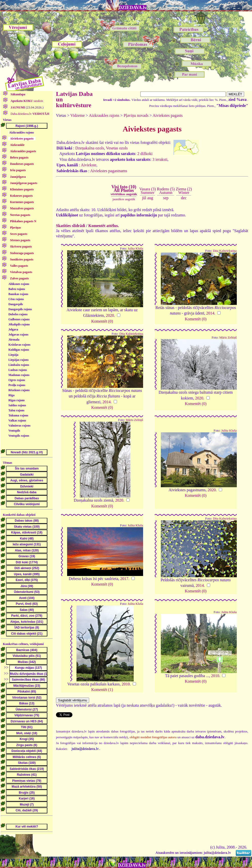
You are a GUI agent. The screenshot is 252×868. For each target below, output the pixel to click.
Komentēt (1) (102, 690)
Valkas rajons (17, 420)
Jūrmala (14, 340)
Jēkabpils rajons (19, 324)
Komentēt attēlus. (104, 226)
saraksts (27, 101)
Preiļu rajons (17, 385)
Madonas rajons (19, 375)
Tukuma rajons (18, 415)
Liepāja (13, 355)
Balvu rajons (17, 289)
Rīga (11, 395)
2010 (126, 684)
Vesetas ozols (117, 148)
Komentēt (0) (102, 321)
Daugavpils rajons (20, 309)
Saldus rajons (17, 405)
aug (150, 198)
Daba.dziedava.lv (30, 114)
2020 (110, 315)
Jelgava (13, 329)
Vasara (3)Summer (148, 191)
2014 (210, 313)
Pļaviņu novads (136, 115)
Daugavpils (16, 304)
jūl (144, 198)
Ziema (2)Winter (184, 191)
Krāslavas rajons (19, 345)
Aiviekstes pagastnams (109, 171)
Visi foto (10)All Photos (124, 190)
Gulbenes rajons (19, 319)
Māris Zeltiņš (228, 338)
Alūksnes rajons (19, 284)
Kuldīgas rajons (19, 350)
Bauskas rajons (18, 294)
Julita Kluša (135, 249)
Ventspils (14, 431)
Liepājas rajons (18, 360)
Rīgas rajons (16, 400)
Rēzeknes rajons (19, 390)
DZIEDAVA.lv (133, 8)
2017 (124, 579)
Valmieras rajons (19, 426)
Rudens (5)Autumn (166, 191)
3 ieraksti (160, 159)
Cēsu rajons (16, 299)
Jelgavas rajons (18, 335)
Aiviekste (89, 165)
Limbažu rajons (19, 365)
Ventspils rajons (19, 436)
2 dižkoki (145, 154)
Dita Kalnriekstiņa (225, 251)
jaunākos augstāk (124, 199)
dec (184, 198)
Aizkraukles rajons (22, 132)
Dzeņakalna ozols (90, 148)
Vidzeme (78, 115)
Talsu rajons (16, 410)
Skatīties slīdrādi (71, 226)
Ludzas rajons (18, 370)
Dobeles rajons (18, 314)
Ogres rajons (17, 380)
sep (166, 198)
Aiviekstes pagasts (168, 115)
